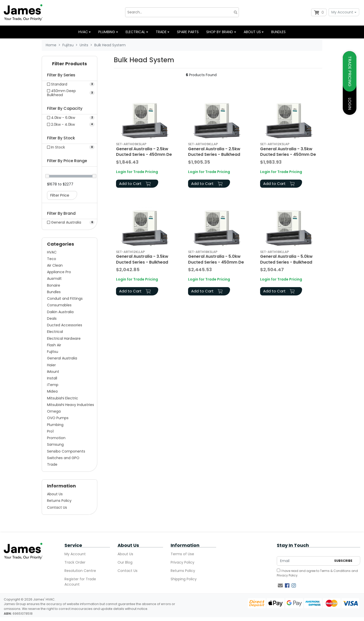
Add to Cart (135, 184)
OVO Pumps (58, 418)
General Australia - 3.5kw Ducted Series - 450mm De (288, 152)
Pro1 (50, 431)
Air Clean (55, 265)
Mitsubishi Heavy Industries (71, 405)
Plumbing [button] (107, 32)
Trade (52, 464)
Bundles (278, 32)
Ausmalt (54, 279)
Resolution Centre (80, 571)
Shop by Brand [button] (220, 32)
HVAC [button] (83, 32)
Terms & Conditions (335, 571)
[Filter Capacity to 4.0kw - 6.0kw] (70, 118)
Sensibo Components (66, 451)
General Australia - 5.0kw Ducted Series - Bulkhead (286, 259)
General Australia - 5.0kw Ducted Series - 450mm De (216, 259)
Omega (54, 411)
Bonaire (54, 285)
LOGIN (350, 104)
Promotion (56, 438)
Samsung (55, 444)
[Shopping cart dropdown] (319, 12)
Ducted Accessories (65, 325)
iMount (53, 372)
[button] (70, 65)
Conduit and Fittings (65, 298)
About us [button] (252, 32)
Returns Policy (59, 501)
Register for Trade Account (80, 582)
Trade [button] (161, 32)
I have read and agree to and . (317, 573)
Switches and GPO (63, 458)
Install (52, 378)
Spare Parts (188, 32)
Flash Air (54, 345)
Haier (51, 365)
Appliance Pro (59, 272)
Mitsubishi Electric (63, 398)
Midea (52, 391)
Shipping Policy (184, 579)
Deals (52, 318)
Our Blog (125, 562)
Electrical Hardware (64, 338)
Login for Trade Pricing (137, 172)
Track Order (75, 562)
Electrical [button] (135, 32)
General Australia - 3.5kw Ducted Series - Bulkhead (142, 259)
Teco (52, 259)
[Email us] (280, 586)
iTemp (53, 385)
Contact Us (57, 507)
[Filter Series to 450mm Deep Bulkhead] (70, 93)
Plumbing (55, 425)
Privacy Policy (183, 562)
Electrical (55, 332)
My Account (342, 12)
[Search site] (236, 12)
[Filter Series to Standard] (70, 84)
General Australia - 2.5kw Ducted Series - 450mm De (144, 152)
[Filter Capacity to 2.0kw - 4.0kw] (70, 124)
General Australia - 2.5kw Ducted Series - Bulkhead (214, 152)
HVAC (52, 252)
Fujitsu (53, 352)
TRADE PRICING (350, 71)
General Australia (62, 358)
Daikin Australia (60, 312)
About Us (55, 494)
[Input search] (182, 12)
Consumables (59, 305)
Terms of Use (182, 554)
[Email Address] (304, 561)
